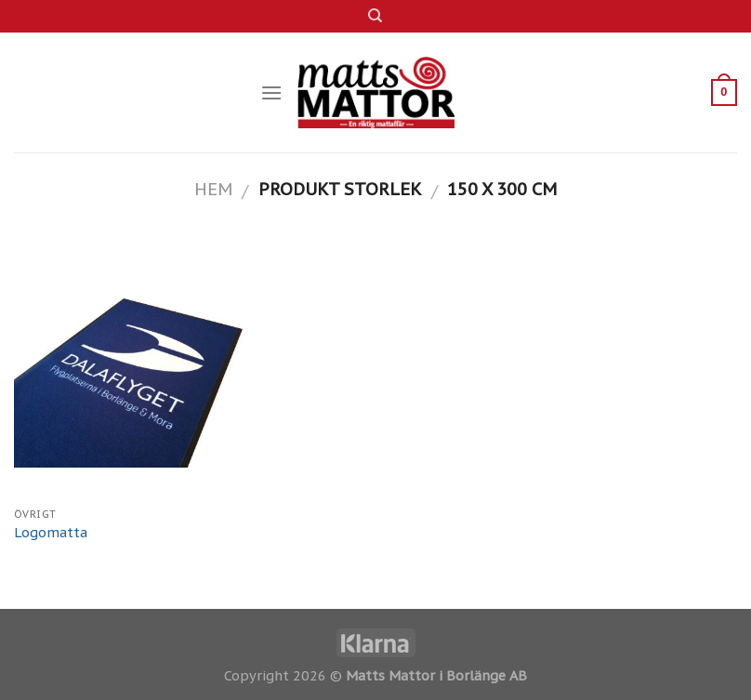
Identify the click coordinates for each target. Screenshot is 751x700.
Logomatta (51, 533)
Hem (213, 189)
